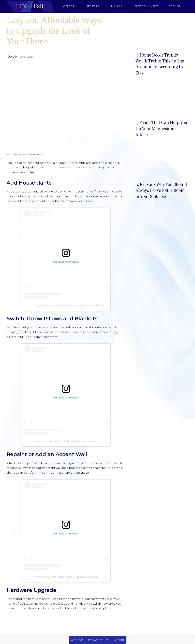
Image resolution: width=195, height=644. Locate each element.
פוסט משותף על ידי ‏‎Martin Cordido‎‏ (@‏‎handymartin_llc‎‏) (66, 577)
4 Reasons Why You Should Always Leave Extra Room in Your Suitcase (161, 190)
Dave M (13, 57)
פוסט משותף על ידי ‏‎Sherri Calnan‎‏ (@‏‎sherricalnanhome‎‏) (66, 441)
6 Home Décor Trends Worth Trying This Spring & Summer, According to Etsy (160, 64)
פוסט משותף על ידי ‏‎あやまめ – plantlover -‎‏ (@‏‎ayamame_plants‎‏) (66, 305)
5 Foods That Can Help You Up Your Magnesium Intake (161, 128)
